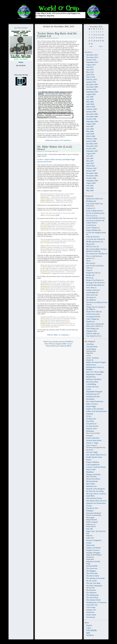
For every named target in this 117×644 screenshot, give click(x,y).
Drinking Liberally (93, 396)
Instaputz (90, 435)
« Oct (91, 46)
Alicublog (90, 344)
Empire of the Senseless (95, 409)
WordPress (90, 635)
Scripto (89, 543)
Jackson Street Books (94, 440)
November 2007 (92, 146)
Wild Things (91, 329)
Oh (87, 261)
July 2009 (90, 97)
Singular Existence (93, 550)
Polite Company (92, 522)
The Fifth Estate (92, 573)
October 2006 (91, 178)
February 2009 (92, 109)
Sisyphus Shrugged (93, 553)
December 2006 (92, 173)
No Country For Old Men (95, 254)
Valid (92, 630)
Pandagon (90, 511)
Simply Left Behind (93, 548)
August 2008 (91, 124)
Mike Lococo (67, 344)
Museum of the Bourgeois (96, 489)
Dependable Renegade (94, 392)
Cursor (89, 389)
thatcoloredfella (92, 566)
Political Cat (91, 524)
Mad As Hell (91, 469)
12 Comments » (64, 335)
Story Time (90, 288)
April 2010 (90, 75)
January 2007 (91, 171)
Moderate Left (91, 486)
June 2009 (90, 99)
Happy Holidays (92, 230)
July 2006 (90, 186)
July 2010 (90, 67)
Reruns (89, 278)
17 (94, 38)
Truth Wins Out (92, 605)
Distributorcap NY (93, 394)
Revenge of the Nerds (94, 283)
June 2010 (90, 70)
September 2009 (92, 92)
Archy (89, 355)
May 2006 (90, 190)
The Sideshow (91, 593)
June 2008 (90, 129)
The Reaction (91, 590)
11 (96, 35)
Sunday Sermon (92, 290)
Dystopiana (90, 399)
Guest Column (92, 228)
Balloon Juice (91, 365)
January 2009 (91, 112)
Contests (89, 208)
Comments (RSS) (65, 346)
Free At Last (91, 216)
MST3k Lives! (92, 246)
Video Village (91, 319)
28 (103, 41)
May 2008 (90, 131)
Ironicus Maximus (93, 438)
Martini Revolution (93, 479)
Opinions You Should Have (96, 503)
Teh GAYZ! (91, 295)
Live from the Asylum (94, 239)
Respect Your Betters (94, 280)
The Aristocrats (92, 568)
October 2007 (91, 149)
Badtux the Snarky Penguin (96, 362)
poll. (58, 215)
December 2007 (92, 144)
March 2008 (91, 136)
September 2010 (92, 62)
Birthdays (90, 201)
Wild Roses (90, 612)
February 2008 (92, 139)
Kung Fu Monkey (93, 462)
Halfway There (92, 429)
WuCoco (52, 344)
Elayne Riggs (91, 406)
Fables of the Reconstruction (97, 411)
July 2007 (90, 156)
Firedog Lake (91, 419)
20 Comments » (66, 140)
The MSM (90, 300)
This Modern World (93, 600)
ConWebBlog (91, 384)
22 (89, 41)
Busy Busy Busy (92, 382)
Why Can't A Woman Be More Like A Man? (95, 325)
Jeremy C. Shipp (92, 443)
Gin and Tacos (91, 424)
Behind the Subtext (93, 199)
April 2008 (90, 134)
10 (94, 35)
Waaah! (89, 321)
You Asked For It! (93, 336)
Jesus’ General (92, 445)
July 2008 (90, 126)
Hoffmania (90, 431)
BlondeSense (91, 377)
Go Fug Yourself (92, 426)
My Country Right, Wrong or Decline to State (97, 250)
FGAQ (89, 416)
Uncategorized (92, 317)
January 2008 (91, 141)
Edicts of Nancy (92, 404)
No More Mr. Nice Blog (95, 491)
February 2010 (92, 79)
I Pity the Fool (91, 237)
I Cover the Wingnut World (96, 233)
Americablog (91, 349)
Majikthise (90, 472)
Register (89, 625)
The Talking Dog (92, 595)
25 (96, 41)
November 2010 (92, 57)
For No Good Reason (94, 213)
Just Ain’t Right (92, 452)
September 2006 (92, 181)
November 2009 (92, 87)
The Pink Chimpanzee (94, 586)
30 (92, 44)
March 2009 (91, 107)
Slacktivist (90, 557)
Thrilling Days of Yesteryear (97, 602)
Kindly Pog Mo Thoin (94, 457)
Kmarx (89, 460)
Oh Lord (89, 263)
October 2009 (91, 89)
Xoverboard (91, 617)
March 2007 (91, 166)
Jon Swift (90, 450)
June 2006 (90, 188)
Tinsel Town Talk (93, 312)
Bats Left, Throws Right (95, 372)
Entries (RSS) (51, 346)
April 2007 (90, 163)
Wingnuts (90, 331)
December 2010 (92, 55)
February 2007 (92, 168)
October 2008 (91, 119)
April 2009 (90, 104)
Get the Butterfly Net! (94, 218)
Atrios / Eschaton (93, 358)
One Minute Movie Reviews (97, 501)
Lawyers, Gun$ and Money (96, 467)
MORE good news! (93, 242)
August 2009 (91, 94)
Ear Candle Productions (95, 401)
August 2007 (91, 153)
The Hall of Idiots (93, 576)
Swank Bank (91, 292)
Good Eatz (90, 225)
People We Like (92, 273)
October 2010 (91, 60)
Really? (89, 275)
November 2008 (92, 116)
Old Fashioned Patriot (94, 498)
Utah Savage (91, 607)
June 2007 (90, 158)
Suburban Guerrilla (93, 561)
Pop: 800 (90, 529)
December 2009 (92, 84)
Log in (89, 628)
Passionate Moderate (94, 513)
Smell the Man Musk (94, 285)
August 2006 (91, 183)
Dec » (101, 46)
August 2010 (91, 65)
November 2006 (92, 176)
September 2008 (92, 121)
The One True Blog (93, 583)
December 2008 (92, 114)
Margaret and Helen (93, 474)
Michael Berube (92, 481)
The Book (90, 297)
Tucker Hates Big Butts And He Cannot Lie (57, 35)
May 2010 (90, 72)
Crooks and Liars (93, 387)
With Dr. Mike (92, 333)
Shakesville (90, 545)
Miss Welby (91, 484)
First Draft (90, 421)
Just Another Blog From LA (96, 455)
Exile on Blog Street (94, 211)
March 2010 (91, 77)
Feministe (90, 414)
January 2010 (91, 82)
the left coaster (92, 581)
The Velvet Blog (92, 597)
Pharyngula (90, 517)
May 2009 (90, 102)
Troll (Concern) (92, 314)
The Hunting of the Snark (95, 578)
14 (103, 35)
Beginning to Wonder (94, 374)
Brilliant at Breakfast (94, 379)
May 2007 (90, 161)
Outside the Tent (92, 508)
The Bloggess (91, 571)
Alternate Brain (92, 347)
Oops (88, 270)
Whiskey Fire (91, 610)
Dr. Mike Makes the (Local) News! (55, 148)
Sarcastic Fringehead (94, 540)
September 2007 (92, 151)
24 (94, 41)
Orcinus (89, 506)
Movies (89, 244)
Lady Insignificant (93, 465)
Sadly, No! (90, 538)
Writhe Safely (91, 615)
